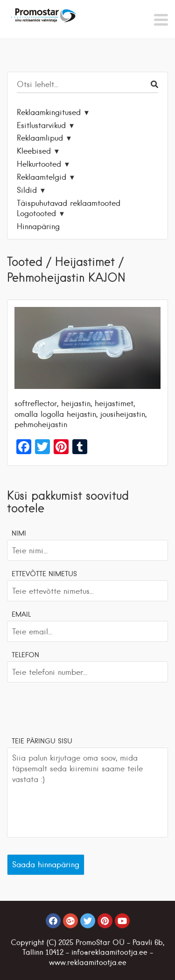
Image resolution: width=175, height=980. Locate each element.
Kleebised (34, 151)
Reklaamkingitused (49, 112)
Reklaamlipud (40, 138)
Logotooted (36, 213)
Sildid (27, 190)
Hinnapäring (38, 226)
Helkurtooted (39, 164)
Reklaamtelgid (42, 177)
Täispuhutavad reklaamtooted (69, 203)
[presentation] (78, 708)
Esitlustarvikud (41, 125)
